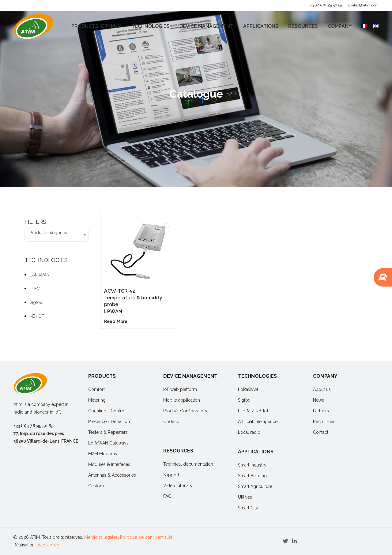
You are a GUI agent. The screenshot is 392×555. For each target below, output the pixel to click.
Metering (97, 400)
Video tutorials (178, 486)
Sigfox (36, 302)
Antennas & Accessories (112, 475)
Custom (96, 486)
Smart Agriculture (255, 486)
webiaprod (49, 545)
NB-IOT (37, 316)
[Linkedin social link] (294, 541)
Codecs (171, 422)
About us (322, 389)
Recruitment (325, 422)
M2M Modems (103, 454)
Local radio (249, 432)
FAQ (167, 496)
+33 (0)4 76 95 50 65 (326, 5)
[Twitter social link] (285, 541)
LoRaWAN (40, 275)
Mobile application (182, 400)
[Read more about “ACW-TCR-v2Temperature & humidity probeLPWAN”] (117, 302)
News (318, 400)
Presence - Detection (109, 422)
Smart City (248, 508)
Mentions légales (101, 537)
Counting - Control (107, 411)
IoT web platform (180, 389)
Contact (321, 432)
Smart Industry (252, 465)
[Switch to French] (364, 26)
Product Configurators (185, 411)
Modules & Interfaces (109, 464)
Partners (321, 411)
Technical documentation (188, 464)
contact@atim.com (363, 5)
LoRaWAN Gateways (108, 443)
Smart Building (252, 476)
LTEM (35, 289)
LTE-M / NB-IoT (253, 411)
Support (171, 475)
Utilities (245, 497)
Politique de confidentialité (146, 537)
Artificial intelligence (258, 422)
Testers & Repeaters (108, 432)
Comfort (96, 389)
